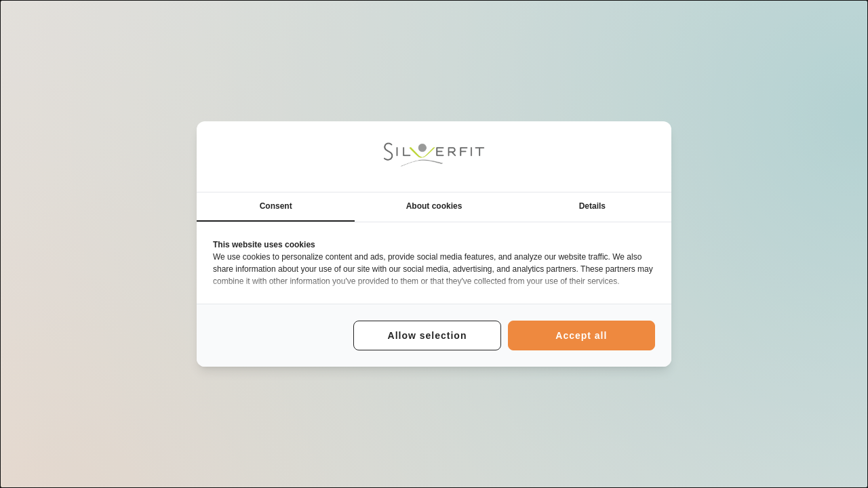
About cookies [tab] (434, 206)
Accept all (581, 335)
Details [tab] (592, 206)
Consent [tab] (276, 206)
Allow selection (428, 335)
